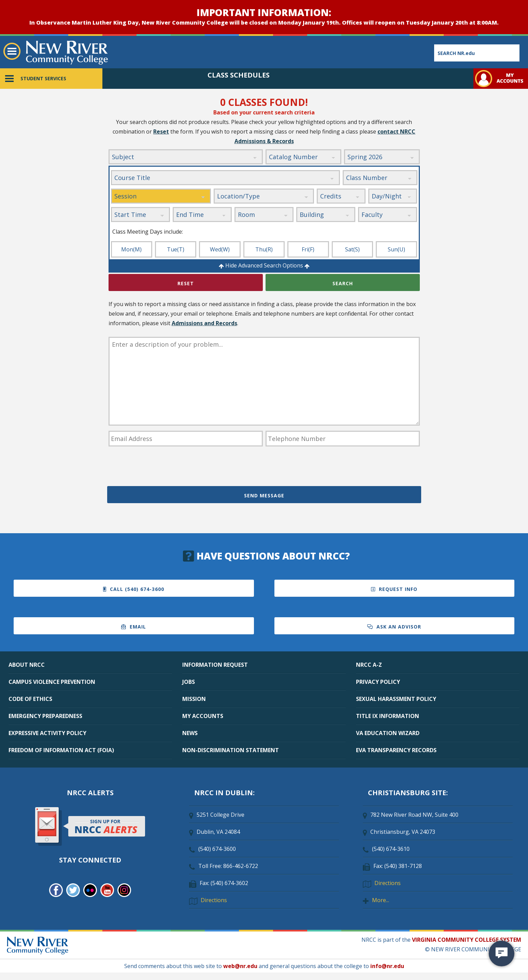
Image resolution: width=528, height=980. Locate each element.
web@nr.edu (240, 966)
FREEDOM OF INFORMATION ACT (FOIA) (61, 750)
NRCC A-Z (369, 665)
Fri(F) (308, 249)
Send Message (264, 495)
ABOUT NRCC (27, 665)
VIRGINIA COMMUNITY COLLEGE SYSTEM (467, 940)
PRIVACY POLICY (378, 682)
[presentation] (160, 467)
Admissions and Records (204, 323)
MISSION (194, 699)
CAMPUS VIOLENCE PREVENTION (52, 682)
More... (381, 900)
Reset (161, 132)
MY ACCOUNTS (203, 716)
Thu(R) (264, 249)
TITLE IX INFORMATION (388, 716)
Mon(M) (131, 249)
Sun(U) (396, 249)
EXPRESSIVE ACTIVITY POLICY (47, 733)
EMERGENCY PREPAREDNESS (45, 716)
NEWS (190, 733)
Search (343, 283)
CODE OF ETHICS (30, 699)
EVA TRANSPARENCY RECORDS (396, 750)
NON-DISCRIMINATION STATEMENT (231, 750)
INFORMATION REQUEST (215, 665)
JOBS (189, 682)
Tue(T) (176, 249)
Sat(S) (352, 249)
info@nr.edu (387, 966)
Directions (214, 900)
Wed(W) (220, 249)
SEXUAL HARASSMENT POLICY (396, 699)
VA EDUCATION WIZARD (388, 733)
